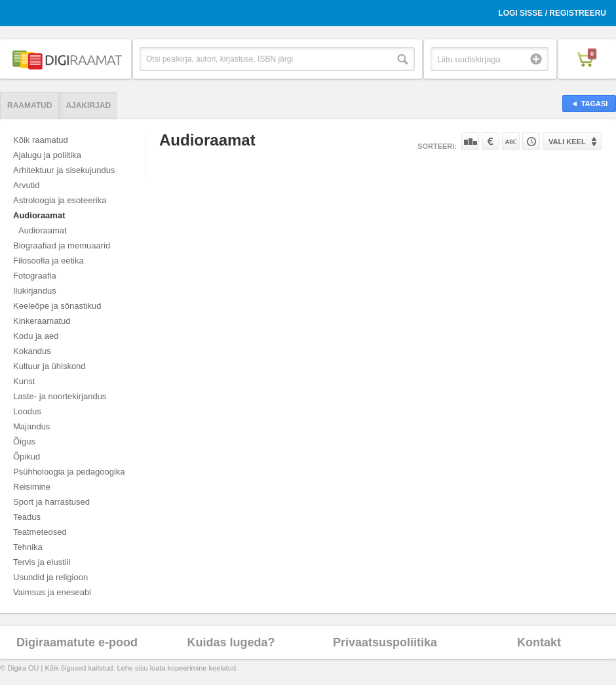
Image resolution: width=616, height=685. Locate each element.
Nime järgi (511, 141)
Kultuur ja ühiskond (49, 366)
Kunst (24, 381)
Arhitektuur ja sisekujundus (64, 170)
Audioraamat (39, 215)
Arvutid (26, 185)
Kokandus (32, 351)
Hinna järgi (491, 141)
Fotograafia (35, 276)
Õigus (24, 441)
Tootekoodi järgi (531, 141)
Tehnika (28, 547)
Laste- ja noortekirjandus (60, 396)
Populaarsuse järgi (470, 141)
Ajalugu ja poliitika (47, 155)
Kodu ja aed (36, 336)
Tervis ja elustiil (42, 562)
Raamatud (29, 106)
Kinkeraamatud (42, 321)
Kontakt (539, 642)
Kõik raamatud (41, 140)
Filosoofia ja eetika (48, 261)
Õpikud (27, 457)
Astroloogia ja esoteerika (60, 200)
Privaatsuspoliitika (385, 642)
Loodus (27, 411)
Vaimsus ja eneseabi (52, 592)
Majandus (31, 426)
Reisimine (32, 487)
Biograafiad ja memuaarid (62, 245)
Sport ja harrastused (51, 502)
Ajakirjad (88, 106)
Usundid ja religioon (50, 577)
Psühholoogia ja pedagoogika (69, 472)
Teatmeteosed (40, 532)
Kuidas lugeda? (231, 642)
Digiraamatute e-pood (77, 642)
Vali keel (567, 142)
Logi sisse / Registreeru (552, 13)
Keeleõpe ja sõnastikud (57, 306)
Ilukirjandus (35, 291)
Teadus (27, 517)
